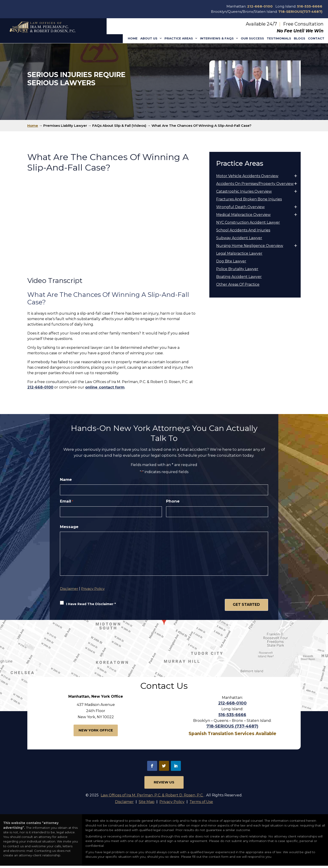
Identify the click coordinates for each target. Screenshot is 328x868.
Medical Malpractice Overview (243, 215)
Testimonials (279, 38)
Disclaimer (69, 591)
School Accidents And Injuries (243, 230)
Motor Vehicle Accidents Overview (247, 176)
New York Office (96, 732)
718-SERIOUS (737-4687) (232, 728)
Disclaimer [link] (124, 804)
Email (66, 501)
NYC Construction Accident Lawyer (248, 222)
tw (164, 768)
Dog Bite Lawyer (231, 261)
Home (133, 38)
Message (69, 527)
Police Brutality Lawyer (237, 269)
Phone (173, 501)
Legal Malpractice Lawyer (239, 253)
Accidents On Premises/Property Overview (255, 184)
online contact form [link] (105, 387)
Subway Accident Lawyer (239, 238)
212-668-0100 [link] (40, 387)
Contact (316, 38)
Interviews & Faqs (217, 38)
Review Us (164, 784)
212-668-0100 (260, 6)
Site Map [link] (146, 804)
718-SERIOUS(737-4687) (300, 12)
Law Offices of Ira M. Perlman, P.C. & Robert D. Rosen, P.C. (152, 797)
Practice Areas (179, 38)
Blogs (300, 38)
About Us (149, 38)
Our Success (252, 38)
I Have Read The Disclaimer (91, 606)
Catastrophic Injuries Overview (244, 191)
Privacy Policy (93, 591)
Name (66, 479)
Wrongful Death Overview (240, 207)
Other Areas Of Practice (238, 284)
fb (152, 768)
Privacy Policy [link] (172, 804)
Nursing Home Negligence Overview (250, 246)
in (176, 768)
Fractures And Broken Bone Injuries (249, 199)
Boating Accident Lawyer (239, 277)
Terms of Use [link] (202, 804)
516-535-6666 (310, 6)
